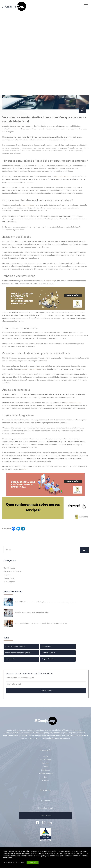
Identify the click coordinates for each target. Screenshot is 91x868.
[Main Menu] (86, 6)
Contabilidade (9, 568)
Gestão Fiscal (9, 578)
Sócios (45, 767)
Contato (46, 781)
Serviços (46, 763)
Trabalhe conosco (46, 774)
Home (46, 756)
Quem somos (45, 760)
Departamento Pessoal (13, 571)
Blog (46, 777)
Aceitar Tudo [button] (33, 863)
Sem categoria (9, 582)
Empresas (7, 575)
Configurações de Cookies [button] (14, 863)
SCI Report (46, 770)
